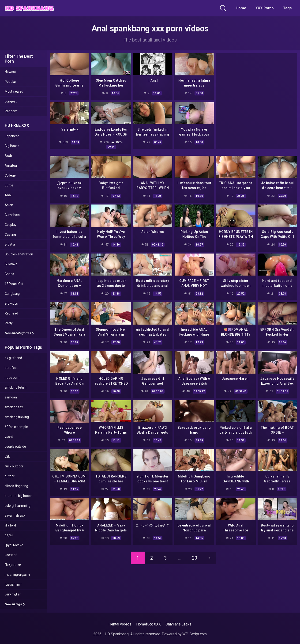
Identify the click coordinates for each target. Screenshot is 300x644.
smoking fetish (16, 387)
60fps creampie (16, 427)
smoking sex (14, 407)
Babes (9, 274)
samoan (11, 397)
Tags (287, 8)
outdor (10, 476)
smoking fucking (17, 417)
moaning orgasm (17, 575)
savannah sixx (15, 515)
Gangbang (12, 294)
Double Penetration (19, 254)
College (10, 175)
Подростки (13, 565)
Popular (10, 82)
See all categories (19, 333)
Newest (10, 72)
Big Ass (10, 244)
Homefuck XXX (148, 624)
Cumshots (12, 215)
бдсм (9, 535)
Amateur (11, 166)
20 (195, 556)
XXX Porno (265, 8)
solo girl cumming (18, 506)
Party (9, 323)
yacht (9, 437)
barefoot (11, 368)
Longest (11, 101)
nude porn (12, 378)
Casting (10, 235)
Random (11, 111)
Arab (8, 156)
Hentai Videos (120, 624)
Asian (9, 205)
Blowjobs (11, 303)
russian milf (13, 584)
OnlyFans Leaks (178, 624)
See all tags (15, 604)
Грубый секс (14, 545)
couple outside (15, 447)
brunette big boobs (19, 496)
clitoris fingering (16, 486)
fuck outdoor (14, 466)
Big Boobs (12, 146)
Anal (8, 195)
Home (241, 8)
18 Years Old (14, 284)
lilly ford (10, 525)
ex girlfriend (13, 358)
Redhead (11, 313)
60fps (9, 185)
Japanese (12, 136)
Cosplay (10, 225)
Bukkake (11, 264)
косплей (11, 555)
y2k (7, 456)
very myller (13, 594)
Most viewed (14, 91)
